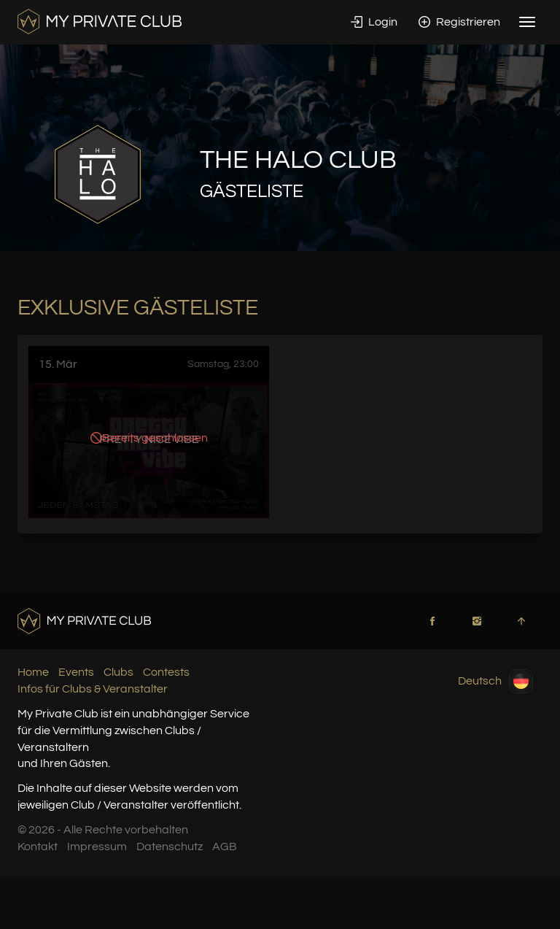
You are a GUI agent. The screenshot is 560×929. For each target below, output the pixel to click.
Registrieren (459, 22)
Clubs (118, 672)
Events (76, 672)
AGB (225, 847)
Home (33, 672)
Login (374, 22)
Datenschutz (170, 847)
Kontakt (38, 847)
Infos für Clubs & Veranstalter (93, 689)
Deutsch (495, 681)
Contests (166, 672)
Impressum (97, 847)
